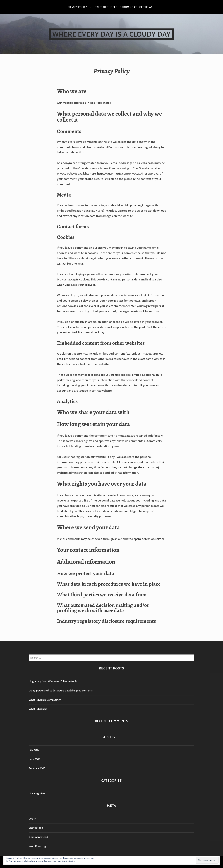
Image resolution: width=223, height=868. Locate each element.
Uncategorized (38, 793)
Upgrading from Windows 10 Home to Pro (54, 681)
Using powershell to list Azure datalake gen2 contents (61, 691)
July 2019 (34, 750)
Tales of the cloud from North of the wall (125, 7)
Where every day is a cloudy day (111, 34)
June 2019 (35, 759)
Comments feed (38, 837)
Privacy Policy (77, 7)
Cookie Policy (68, 861)
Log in (32, 819)
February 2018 (37, 768)
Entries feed (36, 828)
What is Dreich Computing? (45, 700)
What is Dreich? (38, 709)
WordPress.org (37, 846)
